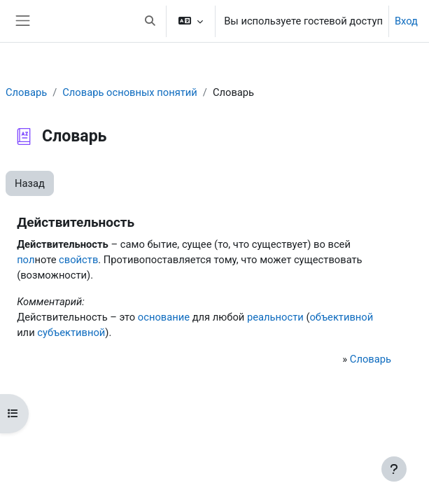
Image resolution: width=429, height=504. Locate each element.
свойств (78, 260)
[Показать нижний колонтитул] (394, 469)
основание (164, 317)
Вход (406, 21)
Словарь (26, 92)
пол (26, 260)
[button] (150, 21)
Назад (30, 183)
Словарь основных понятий (130, 92)
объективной (341, 317)
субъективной (71, 332)
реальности (275, 317)
